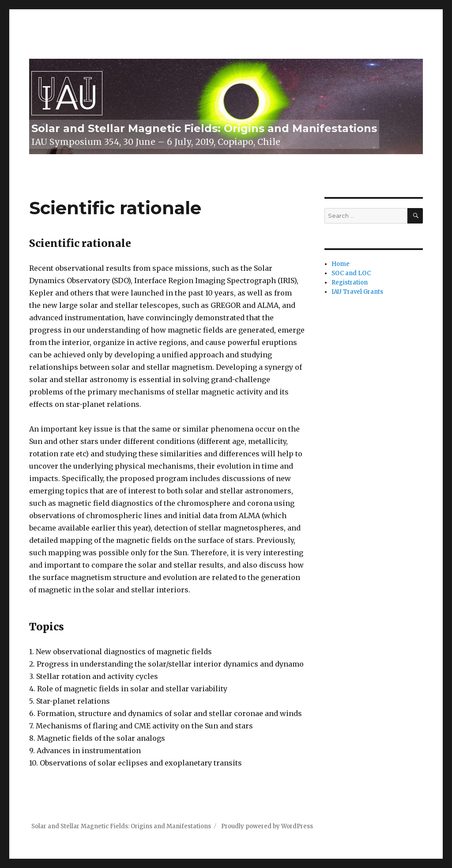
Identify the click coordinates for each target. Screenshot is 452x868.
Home (341, 264)
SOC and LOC (351, 273)
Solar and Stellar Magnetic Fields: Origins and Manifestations (204, 128)
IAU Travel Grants (357, 292)
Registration (350, 282)
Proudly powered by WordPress (267, 826)
